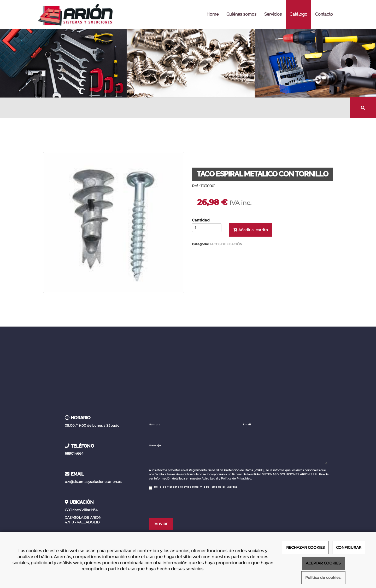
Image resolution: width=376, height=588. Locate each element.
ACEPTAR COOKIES (323, 563)
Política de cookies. (323, 578)
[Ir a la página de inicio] (75, 14)
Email (247, 424)
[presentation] (189, 504)
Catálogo (298, 14)
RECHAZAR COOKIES (305, 547)
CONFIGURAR (349, 547)
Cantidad (201, 220)
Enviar (161, 524)
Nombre (155, 424)
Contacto (324, 14)
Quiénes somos (241, 14)
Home (213, 14)
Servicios (273, 14)
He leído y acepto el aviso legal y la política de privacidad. (194, 487)
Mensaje (155, 445)
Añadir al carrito (251, 230)
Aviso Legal (210, 478)
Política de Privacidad (236, 478)
